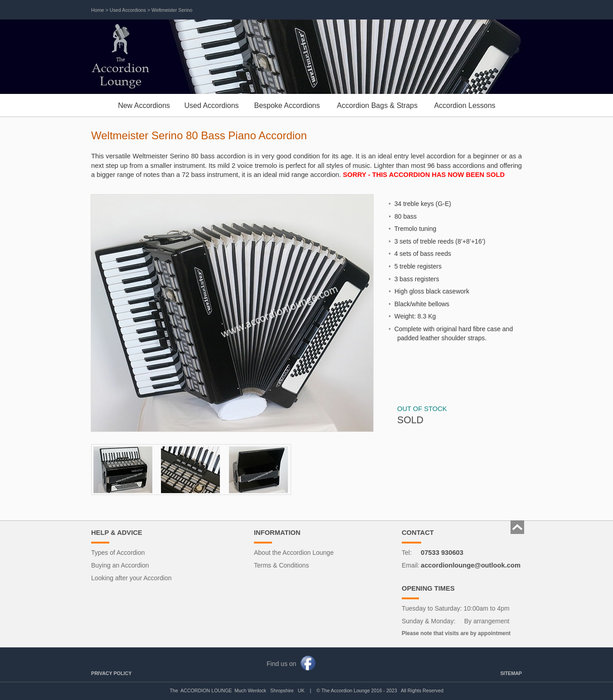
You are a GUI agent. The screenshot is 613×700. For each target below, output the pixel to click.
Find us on (281, 664)
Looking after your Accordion (131, 578)
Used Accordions (128, 10)
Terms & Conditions (281, 565)
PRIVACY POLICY (111, 673)
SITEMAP (511, 673)
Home (98, 10)
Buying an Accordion (120, 565)
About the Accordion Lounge (294, 553)
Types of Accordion (118, 553)
